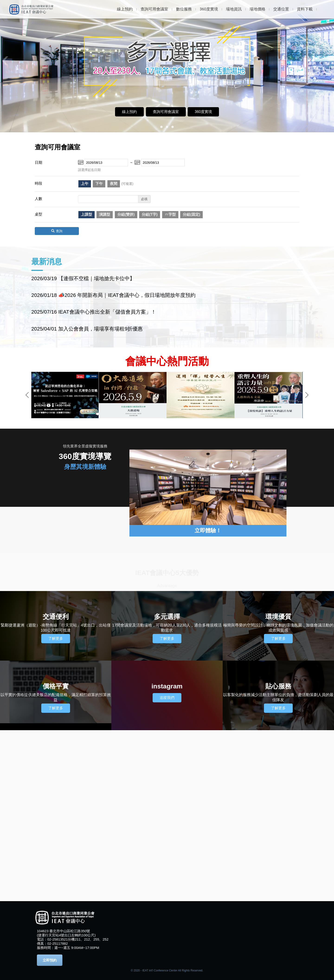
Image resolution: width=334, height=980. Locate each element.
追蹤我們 (167, 698)
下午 (99, 184)
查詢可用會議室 (166, 112)
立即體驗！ (208, 531)
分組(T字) (150, 214)
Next (307, 395)
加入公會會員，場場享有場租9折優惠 (100, 329)
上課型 (87, 214)
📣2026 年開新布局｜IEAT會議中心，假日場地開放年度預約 (127, 295)
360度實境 (203, 112)
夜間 (114, 184)
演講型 (105, 214)
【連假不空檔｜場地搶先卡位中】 (96, 278)
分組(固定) (191, 214)
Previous (27, 395)
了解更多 (56, 638)
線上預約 (129, 112)
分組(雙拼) (126, 214)
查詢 (57, 231)
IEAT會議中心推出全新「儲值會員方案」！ (107, 312)
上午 (85, 184)
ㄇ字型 (170, 214)
